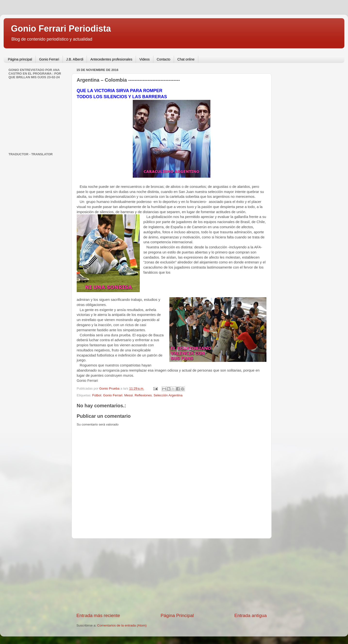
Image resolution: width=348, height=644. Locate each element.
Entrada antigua (251, 615)
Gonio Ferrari (49, 59)
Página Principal (177, 615)
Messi (128, 395)
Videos (145, 59)
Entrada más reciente (98, 615)
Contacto (164, 59)
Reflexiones (143, 395)
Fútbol (97, 395)
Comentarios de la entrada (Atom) (122, 625)
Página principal (20, 59)
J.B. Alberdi (75, 59)
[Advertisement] (172, 575)
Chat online (186, 59)
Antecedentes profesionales (111, 59)
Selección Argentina (168, 395)
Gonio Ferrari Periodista (61, 29)
